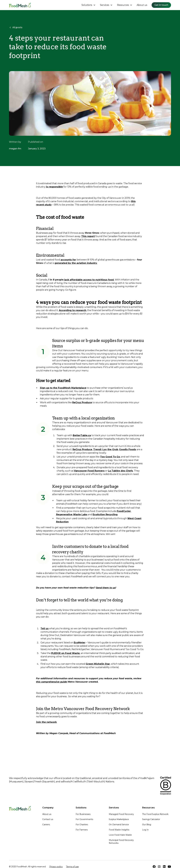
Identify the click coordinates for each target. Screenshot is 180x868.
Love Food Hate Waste (120, 835)
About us (142, 5)
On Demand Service (119, 825)
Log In (145, 830)
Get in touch (161, 5)
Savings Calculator (151, 819)
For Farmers (82, 830)
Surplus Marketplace (119, 819)
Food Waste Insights (119, 830)
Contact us (48, 819)
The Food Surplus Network (155, 814)
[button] (89, 5)
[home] (20, 5)
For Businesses (83, 814)
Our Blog (147, 825)
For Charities (82, 825)
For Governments (84, 819)
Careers (46, 825)
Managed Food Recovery (121, 814)
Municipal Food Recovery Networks (121, 842)
